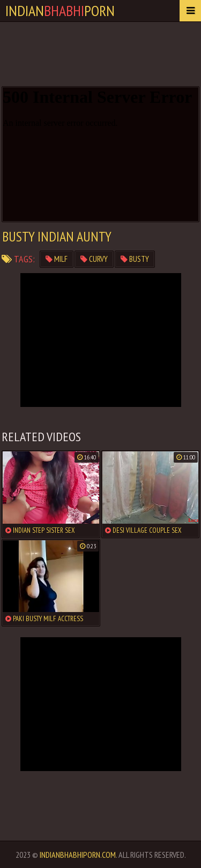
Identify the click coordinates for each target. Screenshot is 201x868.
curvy (94, 259)
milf (57, 259)
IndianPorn (60, 10)
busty (135, 259)
